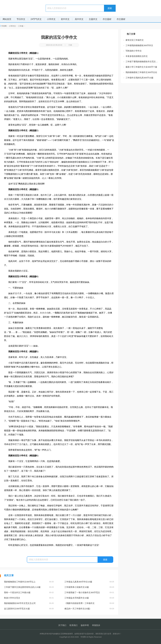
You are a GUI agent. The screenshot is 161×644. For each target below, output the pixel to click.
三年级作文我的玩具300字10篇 (139, 78)
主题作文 (93, 19)
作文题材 (107, 19)
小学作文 (51, 19)
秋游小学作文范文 (29, 598)
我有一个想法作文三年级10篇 (29, 593)
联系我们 (74, 625)
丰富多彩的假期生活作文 (137, 56)
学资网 (4, 26)
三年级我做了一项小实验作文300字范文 (89, 593)
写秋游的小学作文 (134, 51)
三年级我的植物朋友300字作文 (139, 45)
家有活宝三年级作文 (135, 40)
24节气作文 (36, 19)
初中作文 (65, 19)
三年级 (21, 26)
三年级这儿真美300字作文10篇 (89, 582)
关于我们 (62, 625)
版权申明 (85, 625)
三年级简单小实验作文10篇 (89, 587)
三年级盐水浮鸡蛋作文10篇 (89, 598)
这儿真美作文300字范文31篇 (29, 609)
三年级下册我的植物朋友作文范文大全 (142, 62)
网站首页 (7, 19)
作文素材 (121, 19)
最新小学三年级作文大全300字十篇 (141, 67)
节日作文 (21, 19)
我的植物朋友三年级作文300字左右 (141, 72)
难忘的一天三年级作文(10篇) (89, 609)
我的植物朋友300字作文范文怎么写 (29, 603)
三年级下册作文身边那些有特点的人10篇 (29, 587)
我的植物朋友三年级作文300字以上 (29, 582)
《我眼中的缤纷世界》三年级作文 (89, 603)
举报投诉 (96, 625)
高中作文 (79, 19)
